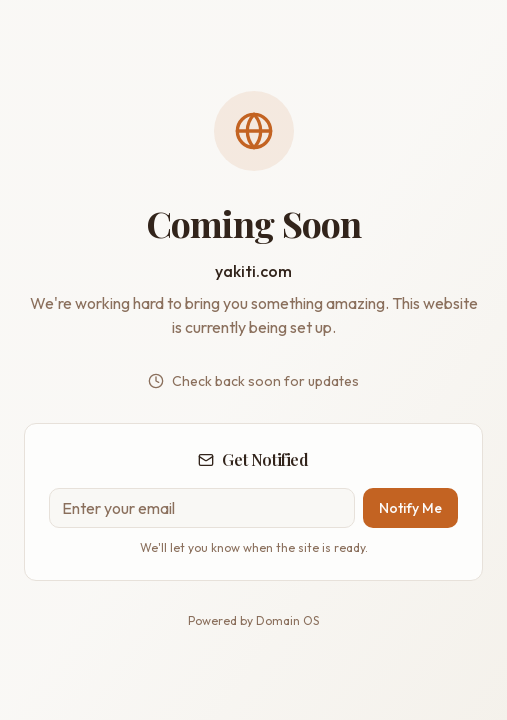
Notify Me (410, 508)
